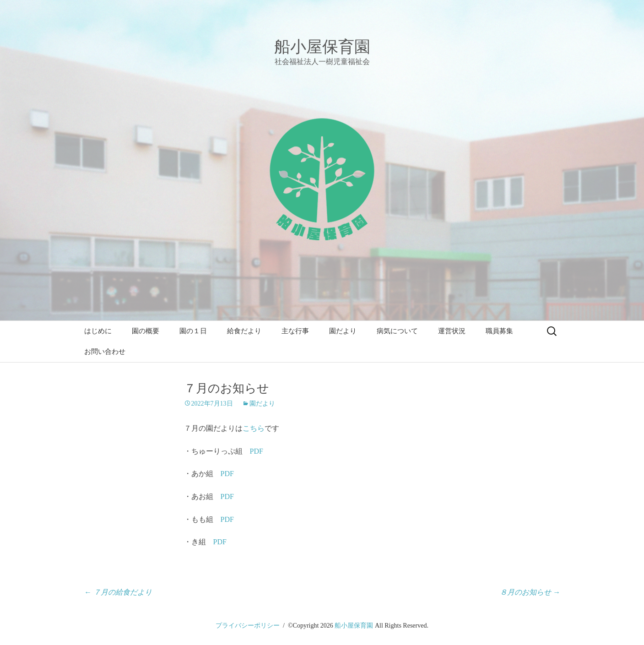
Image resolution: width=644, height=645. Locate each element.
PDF (257, 451)
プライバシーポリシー (248, 626)
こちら (254, 428)
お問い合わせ (105, 352)
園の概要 (146, 331)
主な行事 (295, 331)
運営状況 (452, 331)
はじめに (98, 331)
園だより (343, 331)
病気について (397, 331)
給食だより (244, 331)
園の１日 (193, 331)
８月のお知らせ (530, 592)
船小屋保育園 (354, 626)
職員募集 (499, 331)
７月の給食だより (118, 592)
